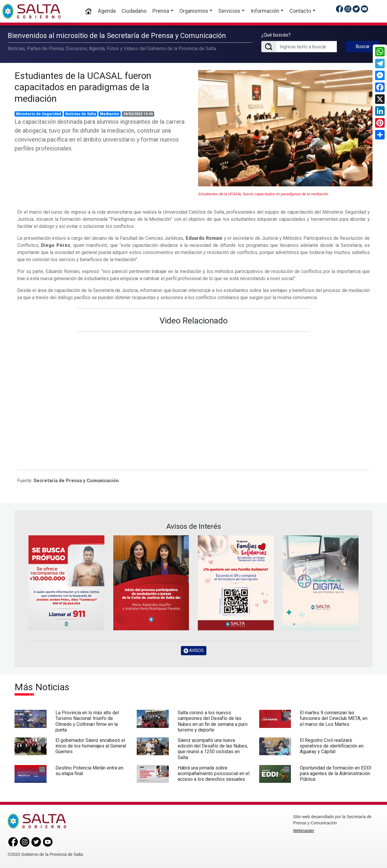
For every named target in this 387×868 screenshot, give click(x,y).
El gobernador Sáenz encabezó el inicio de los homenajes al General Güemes (91, 746)
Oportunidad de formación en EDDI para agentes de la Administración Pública (336, 773)
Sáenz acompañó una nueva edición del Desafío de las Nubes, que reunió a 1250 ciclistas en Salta (213, 749)
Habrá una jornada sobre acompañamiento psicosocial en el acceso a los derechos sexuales (214, 773)
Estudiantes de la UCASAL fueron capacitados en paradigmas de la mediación (83, 87)
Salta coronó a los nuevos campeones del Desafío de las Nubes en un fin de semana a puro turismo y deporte (213, 721)
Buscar (363, 46)
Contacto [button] (300, 11)
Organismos (194, 11)
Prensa (161, 11)
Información (265, 11)
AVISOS (194, 651)
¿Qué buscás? (276, 35)
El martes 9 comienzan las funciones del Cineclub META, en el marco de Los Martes (334, 718)
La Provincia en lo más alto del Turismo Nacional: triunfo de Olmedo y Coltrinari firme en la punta (87, 721)
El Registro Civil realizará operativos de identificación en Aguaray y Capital (332, 746)
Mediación (110, 114)
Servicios (229, 11)
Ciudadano (134, 11)
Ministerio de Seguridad (39, 114)
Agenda (107, 11)
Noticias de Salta (81, 114)
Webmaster (304, 831)
